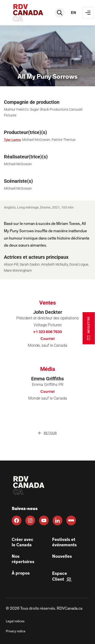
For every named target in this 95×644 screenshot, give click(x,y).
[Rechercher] (60, 13)
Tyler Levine (12, 140)
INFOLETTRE (89, 328)
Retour (47, 433)
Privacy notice (16, 631)
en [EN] (73, 13)
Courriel (47, 339)
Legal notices (15, 621)
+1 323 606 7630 (47, 332)
